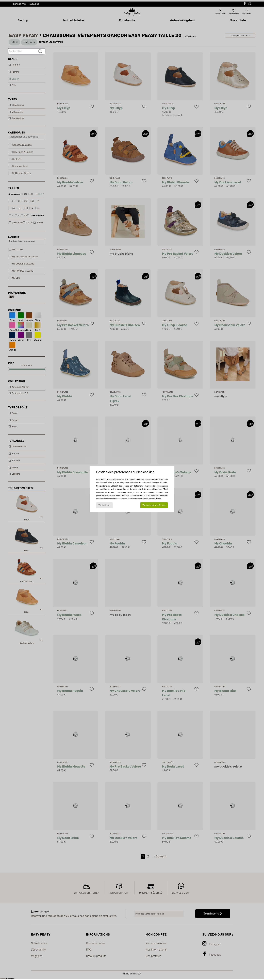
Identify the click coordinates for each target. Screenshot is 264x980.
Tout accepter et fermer (154, 505)
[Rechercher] (40, 51)
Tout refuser (104, 505)
